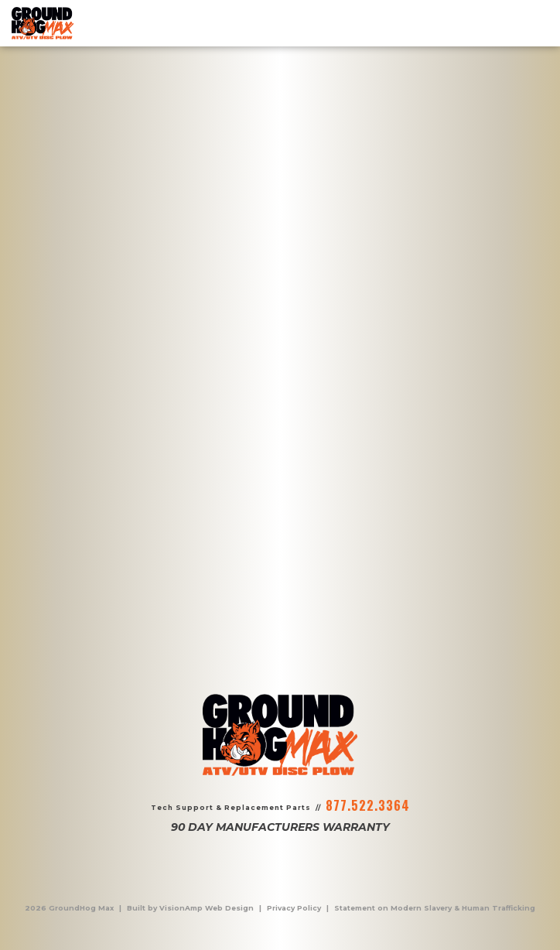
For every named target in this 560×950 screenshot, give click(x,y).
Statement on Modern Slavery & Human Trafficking (435, 908)
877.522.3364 (368, 805)
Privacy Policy (294, 908)
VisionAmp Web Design (207, 908)
